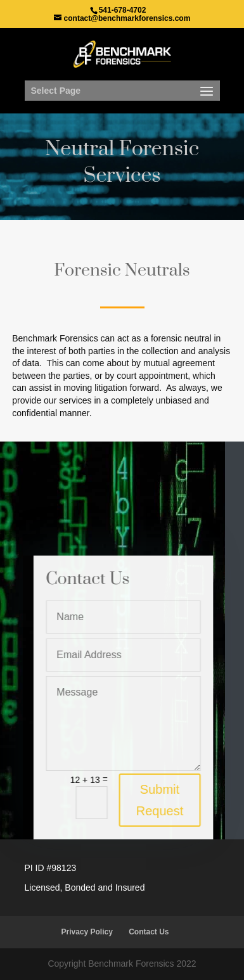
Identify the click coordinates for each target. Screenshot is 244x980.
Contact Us (149, 932)
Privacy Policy (87, 932)
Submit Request (164, 800)
